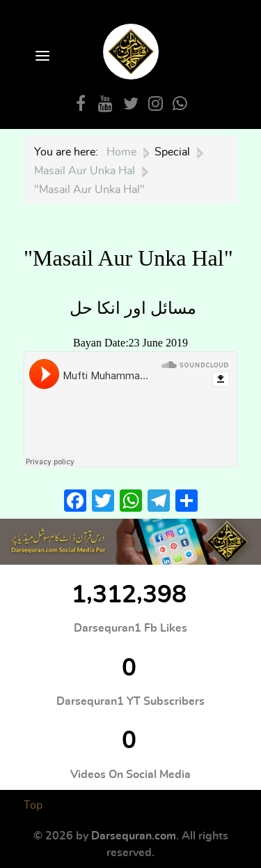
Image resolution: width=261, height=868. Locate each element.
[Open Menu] (41, 57)
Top (33, 805)
